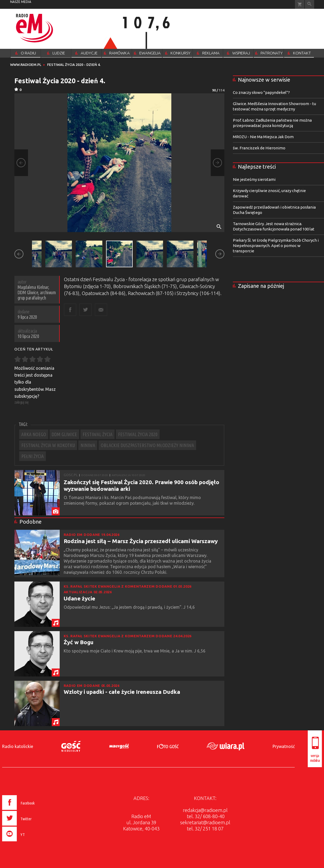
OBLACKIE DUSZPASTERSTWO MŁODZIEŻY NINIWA (147, 445)
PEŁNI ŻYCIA (33, 456)
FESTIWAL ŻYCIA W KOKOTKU (48, 445)
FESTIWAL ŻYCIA (98, 434)
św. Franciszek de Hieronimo (259, 148)
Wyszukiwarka (309, 4)
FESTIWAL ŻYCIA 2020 (138, 434)
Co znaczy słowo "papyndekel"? (261, 92)
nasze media (21, 2)
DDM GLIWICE (64, 434)
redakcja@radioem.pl (205, 810)
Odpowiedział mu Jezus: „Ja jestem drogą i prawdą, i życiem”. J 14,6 (130, 607)
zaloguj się (22, 402)
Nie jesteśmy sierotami (254, 179)
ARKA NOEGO (34, 434)
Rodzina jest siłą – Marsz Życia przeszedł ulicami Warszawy (141, 541)
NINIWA (88, 445)
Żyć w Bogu (79, 642)
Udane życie (79, 598)
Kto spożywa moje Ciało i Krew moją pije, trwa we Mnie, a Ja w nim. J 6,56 (135, 651)
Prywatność (284, 746)
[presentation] (30, 842)
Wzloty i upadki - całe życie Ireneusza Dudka (122, 692)
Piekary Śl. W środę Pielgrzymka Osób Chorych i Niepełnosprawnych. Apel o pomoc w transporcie (276, 246)
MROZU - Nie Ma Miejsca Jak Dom (263, 137)
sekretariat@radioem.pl (205, 822)
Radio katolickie (18, 746)
